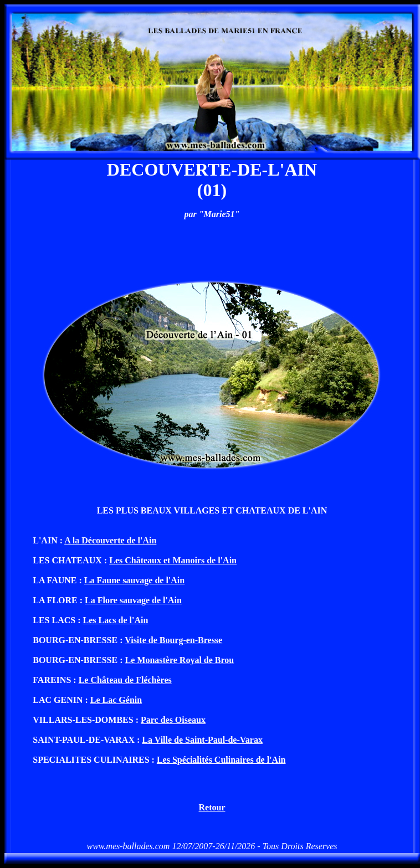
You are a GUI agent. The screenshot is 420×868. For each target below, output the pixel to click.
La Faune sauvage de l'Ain (134, 580)
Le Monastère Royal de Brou (180, 660)
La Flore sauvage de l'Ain (133, 600)
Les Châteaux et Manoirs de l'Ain (173, 560)
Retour (212, 807)
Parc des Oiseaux (173, 720)
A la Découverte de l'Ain (110, 540)
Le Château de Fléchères (125, 680)
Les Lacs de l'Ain (116, 620)
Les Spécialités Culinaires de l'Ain (221, 760)
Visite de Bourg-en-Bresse (173, 640)
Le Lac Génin (116, 700)
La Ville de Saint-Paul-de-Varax (202, 740)
